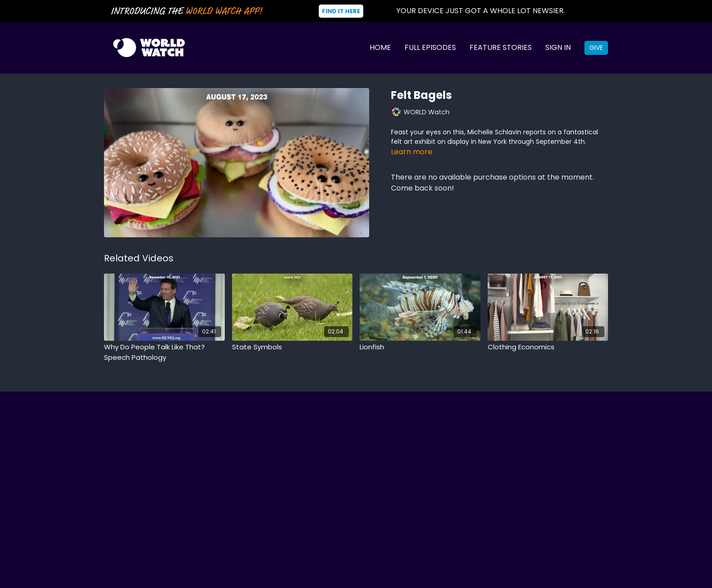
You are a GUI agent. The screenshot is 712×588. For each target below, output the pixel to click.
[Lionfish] (420, 347)
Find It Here (341, 11)
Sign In (558, 47)
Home (380, 47)
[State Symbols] (292, 347)
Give (596, 48)
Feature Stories (501, 47)
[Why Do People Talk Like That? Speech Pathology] (164, 352)
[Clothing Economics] (548, 347)
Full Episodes (430, 47)
